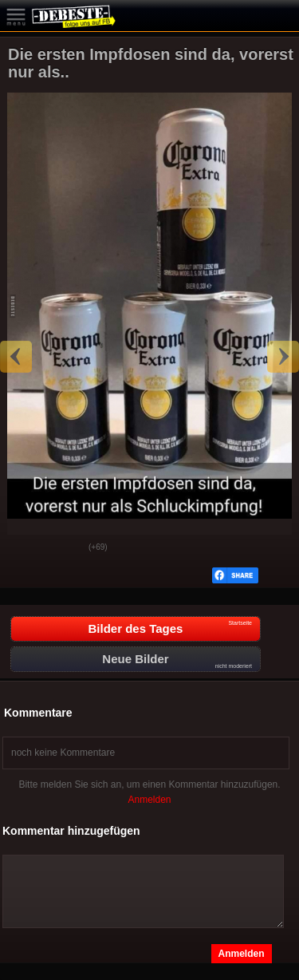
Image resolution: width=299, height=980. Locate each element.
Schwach (65, 548)
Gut (25, 548)
